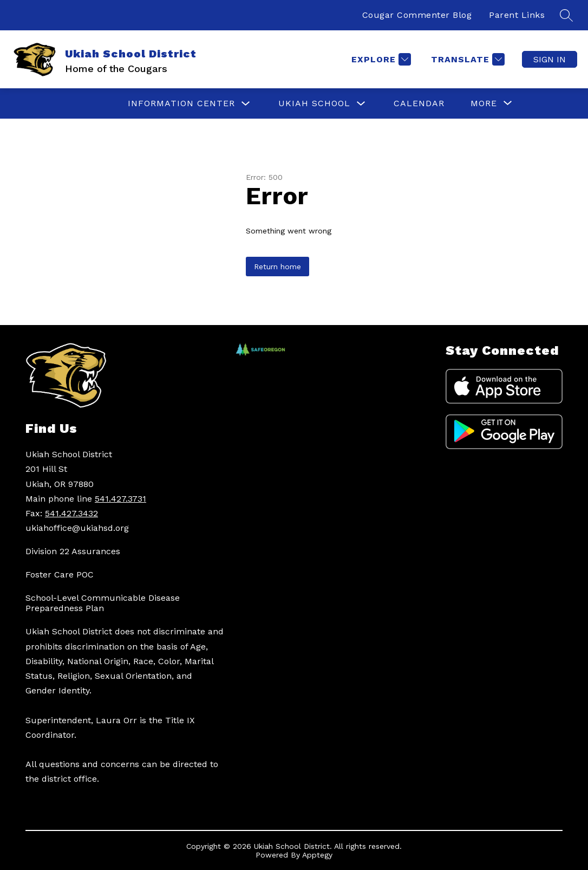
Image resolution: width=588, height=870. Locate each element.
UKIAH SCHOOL (314, 103)
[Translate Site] (466, 59)
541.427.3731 (120, 499)
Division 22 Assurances (73, 551)
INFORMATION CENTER (181, 103)
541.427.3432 (71, 513)
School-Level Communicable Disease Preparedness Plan (103, 603)
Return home (277, 267)
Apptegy (317, 855)
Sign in (550, 59)
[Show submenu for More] (484, 103)
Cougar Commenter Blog (417, 15)
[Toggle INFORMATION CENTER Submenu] (246, 104)
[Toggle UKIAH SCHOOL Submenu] (361, 104)
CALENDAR (419, 103)
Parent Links (517, 15)
